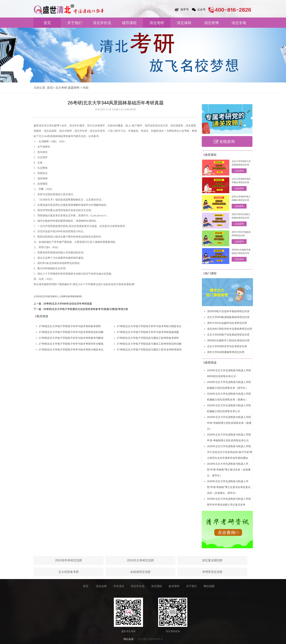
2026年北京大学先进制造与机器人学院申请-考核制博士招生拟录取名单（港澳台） (229, 423)
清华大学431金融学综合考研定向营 (227, 323)
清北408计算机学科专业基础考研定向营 (230, 329)
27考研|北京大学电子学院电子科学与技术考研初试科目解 (71, 332)
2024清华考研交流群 (69, 560)
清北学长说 (102, 23)
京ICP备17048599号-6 (150, 639)
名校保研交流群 (140, 572)
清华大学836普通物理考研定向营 (226, 352)
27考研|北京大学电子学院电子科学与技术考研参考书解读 (71, 338)
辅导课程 (129, 23)
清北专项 (239, 23)
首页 (47, 23)
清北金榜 (101, 586)
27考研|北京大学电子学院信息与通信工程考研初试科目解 (149, 344)
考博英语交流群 (212, 572)
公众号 (201, 9)
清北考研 (157, 23)
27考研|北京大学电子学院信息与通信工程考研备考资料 (148, 338)
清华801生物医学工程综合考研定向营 (228, 340)
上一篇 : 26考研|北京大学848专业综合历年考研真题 (63, 304)
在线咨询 (227, 141)
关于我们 (75, 23)
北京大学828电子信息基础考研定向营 (228, 335)
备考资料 (174, 586)
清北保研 (184, 23)
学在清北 (119, 586)
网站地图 (209, 586)
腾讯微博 (68, 296)
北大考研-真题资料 (67, 88)
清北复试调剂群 (212, 560)
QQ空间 (44, 296)
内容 (86, 88)
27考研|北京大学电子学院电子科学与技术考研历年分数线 (71, 344)
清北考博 (211, 23)
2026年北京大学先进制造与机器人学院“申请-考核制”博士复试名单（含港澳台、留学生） (229, 470)
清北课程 (156, 586)
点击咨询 (239, 171)
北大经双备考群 (69, 572)
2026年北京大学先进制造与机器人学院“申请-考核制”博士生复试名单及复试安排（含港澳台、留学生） (229, 487)
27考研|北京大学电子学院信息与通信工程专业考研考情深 (149, 350)
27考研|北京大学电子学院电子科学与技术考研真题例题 (148, 332)
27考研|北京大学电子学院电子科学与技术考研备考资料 (70, 326)
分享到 (37, 296)
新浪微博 (52, 296)
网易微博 (76, 296)
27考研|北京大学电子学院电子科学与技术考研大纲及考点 (71, 350)
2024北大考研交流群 (140, 560)
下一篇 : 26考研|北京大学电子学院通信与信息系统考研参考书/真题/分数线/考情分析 (81, 309)
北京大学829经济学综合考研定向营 (227, 346)
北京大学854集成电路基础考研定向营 (228, 317)
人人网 (60, 296)
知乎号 (185, 9)
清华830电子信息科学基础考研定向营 (228, 311)
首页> (51, 88)
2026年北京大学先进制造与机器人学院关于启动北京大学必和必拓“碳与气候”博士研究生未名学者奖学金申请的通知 (230, 452)
